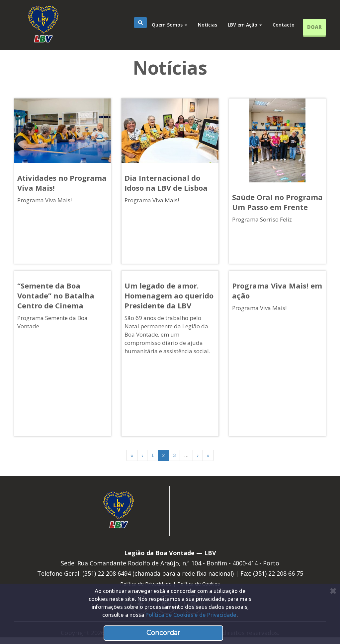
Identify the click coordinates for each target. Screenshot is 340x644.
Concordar (163, 633)
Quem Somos (170, 25)
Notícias (208, 25)
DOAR (314, 27)
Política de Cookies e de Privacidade (191, 615)
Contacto (284, 25)
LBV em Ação (245, 25)
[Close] (333, 591)
